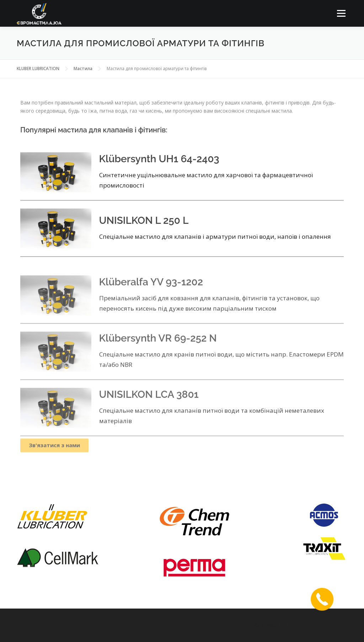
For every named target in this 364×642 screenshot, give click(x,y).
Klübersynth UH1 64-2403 (159, 167)
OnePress (266, 625)
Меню (341, 13)
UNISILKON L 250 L (144, 228)
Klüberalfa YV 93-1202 (151, 300)
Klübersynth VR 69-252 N (158, 356)
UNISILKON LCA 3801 (149, 413)
